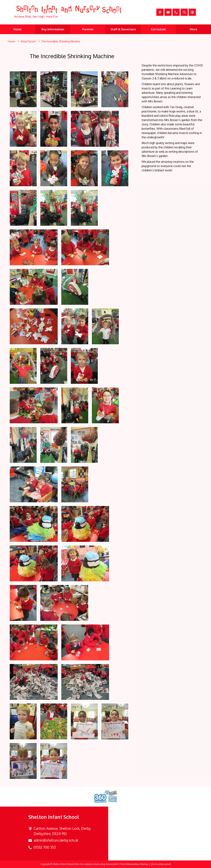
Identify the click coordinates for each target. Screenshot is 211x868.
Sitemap (144, 864)
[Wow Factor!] (28, 41)
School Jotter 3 (112, 864)
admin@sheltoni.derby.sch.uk (56, 840)
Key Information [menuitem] (53, 29)
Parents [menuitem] (88, 29)
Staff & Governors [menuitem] (123, 29)
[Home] (12, 41)
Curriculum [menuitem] (158, 29)
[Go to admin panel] (161, 864)
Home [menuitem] (18, 29)
